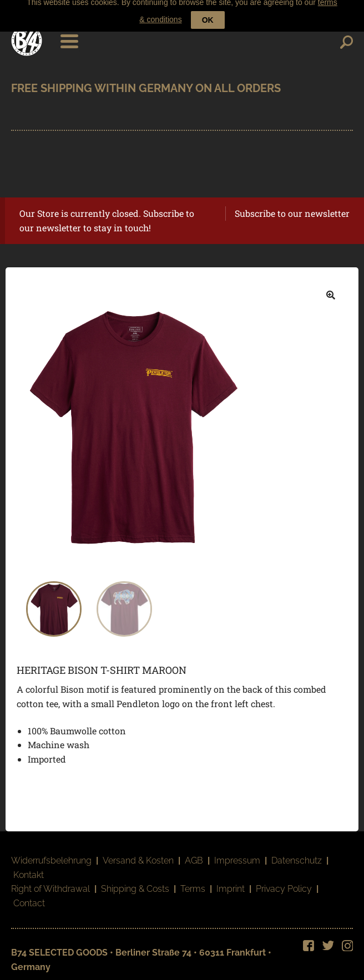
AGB (194, 855)
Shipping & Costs (135, 884)
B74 (27, 35)
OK (208, 12)
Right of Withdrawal (50, 884)
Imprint (231, 884)
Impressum (237, 855)
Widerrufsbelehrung (51, 855)
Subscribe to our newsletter (292, 208)
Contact (29, 898)
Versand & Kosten (138, 855)
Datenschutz (297, 855)
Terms (193, 884)
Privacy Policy (284, 884)
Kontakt (29, 870)
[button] (331, 290)
